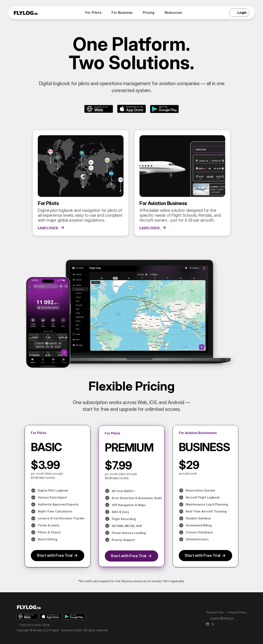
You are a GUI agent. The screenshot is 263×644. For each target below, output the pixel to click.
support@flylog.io (222, 618)
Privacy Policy (237, 612)
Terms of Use (215, 612)
